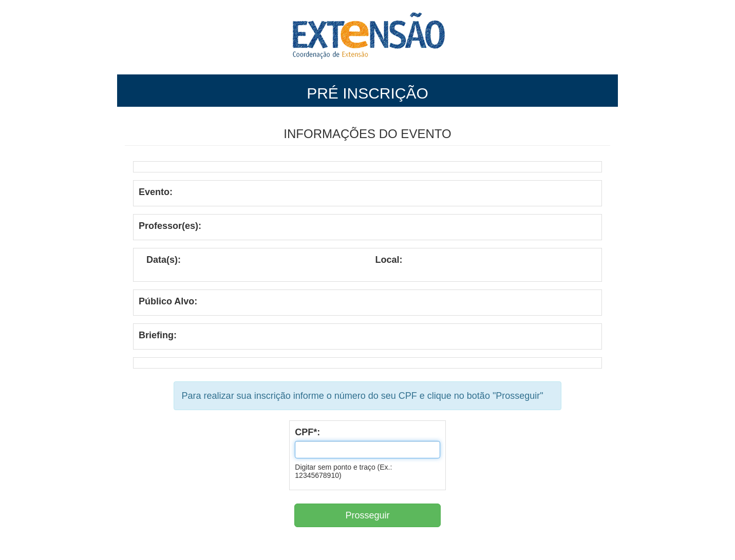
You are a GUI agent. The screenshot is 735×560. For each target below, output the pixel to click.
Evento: (156, 192)
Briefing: (158, 335)
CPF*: (307, 432)
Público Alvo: (168, 301)
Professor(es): (170, 226)
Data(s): (164, 260)
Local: (389, 260)
